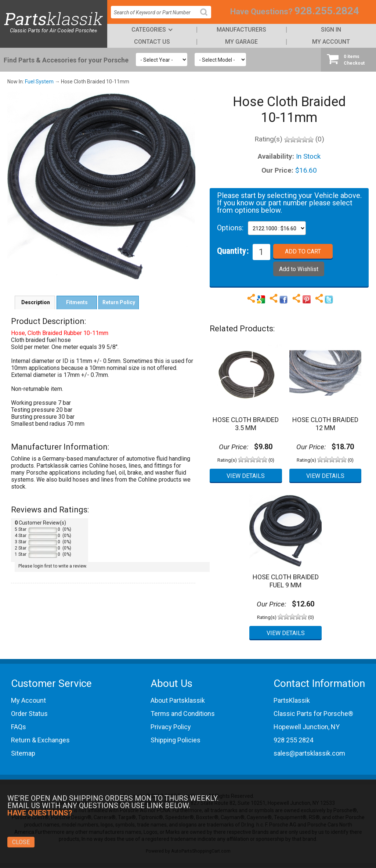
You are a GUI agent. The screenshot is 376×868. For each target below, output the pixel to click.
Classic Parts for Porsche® (313, 714)
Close (21, 842)
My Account (331, 42)
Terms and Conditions (183, 714)
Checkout (348, 60)
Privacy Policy (171, 727)
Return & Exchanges (40, 740)
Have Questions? (261, 12)
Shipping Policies (176, 740)
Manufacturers (241, 30)
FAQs (19, 727)
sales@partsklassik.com (309, 753)
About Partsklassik (178, 700)
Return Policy (119, 302)
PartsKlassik (292, 700)
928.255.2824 (327, 11)
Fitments (77, 302)
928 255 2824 (293, 740)
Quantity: (233, 251)
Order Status (29, 714)
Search (207, 18)
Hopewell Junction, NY (307, 727)
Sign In (331, 30)
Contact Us (152, 42)
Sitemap (23, 753)
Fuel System (39, 82)
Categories (149, 30)
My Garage (241, 42)
